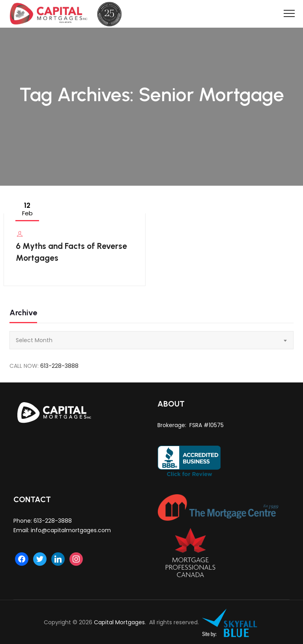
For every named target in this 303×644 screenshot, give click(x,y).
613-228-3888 (59, 366)
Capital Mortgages (119, 622)
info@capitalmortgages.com (71, 530)
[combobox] (151, 340)
